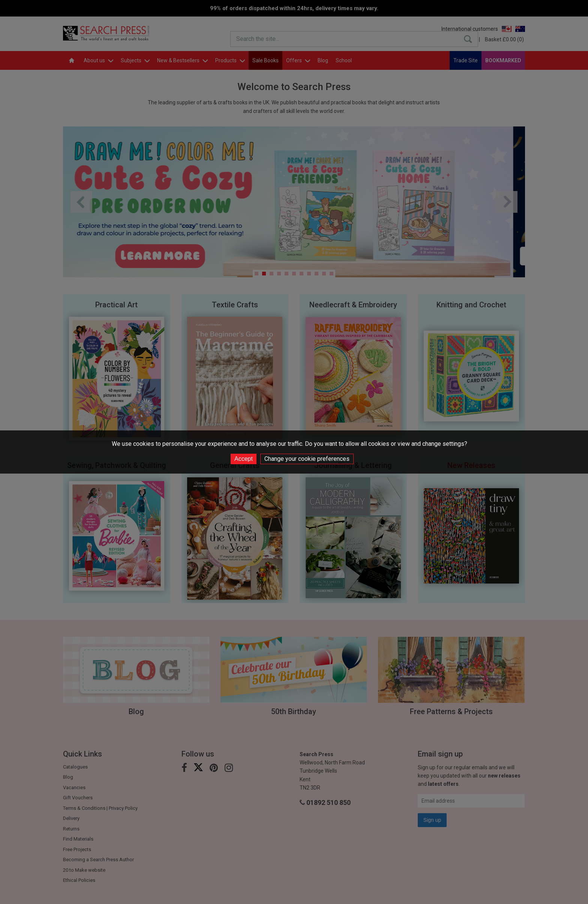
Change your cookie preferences (307, 459)
